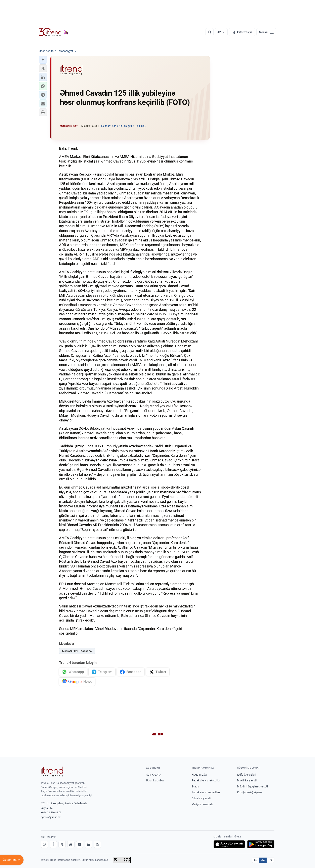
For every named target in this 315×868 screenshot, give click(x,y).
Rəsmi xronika (155, 780)
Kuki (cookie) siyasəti (250, 792)
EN (256, 860)
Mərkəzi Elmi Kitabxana (77, 651)
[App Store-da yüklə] (229, 844)
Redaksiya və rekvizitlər (206, 780)
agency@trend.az (51, 817)
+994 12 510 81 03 (51, 813)
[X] (62, 844)
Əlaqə (195, 786)
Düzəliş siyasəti (201, 798)
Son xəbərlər (154, 775)
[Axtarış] (210, 32)
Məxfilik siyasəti (247, 780)
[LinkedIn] (89, 844)
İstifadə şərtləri (246, 775)
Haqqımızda (199, 775)
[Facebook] (53, 844)
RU (271, 860)
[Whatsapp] (44, 844)
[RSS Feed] (97, 844)
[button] (43, 60)
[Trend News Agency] (52, 772)
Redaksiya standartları (206, 792)
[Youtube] (71, 844)
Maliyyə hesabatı (202, 804)
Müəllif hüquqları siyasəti (252, 786)
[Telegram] (80, 844)
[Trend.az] (54, 32)
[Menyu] (266, 32)
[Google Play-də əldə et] (261, 844)
